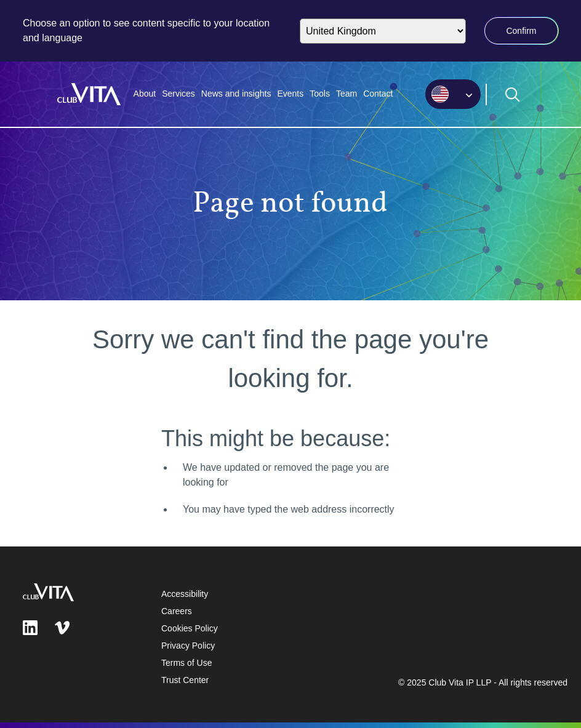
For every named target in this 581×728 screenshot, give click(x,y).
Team (347, 94)
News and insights (236, 94)
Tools (320, 94)
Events (290, 94)
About (145, 94)
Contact (378, 94)
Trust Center (185, 680)
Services (178, 94)
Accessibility (185, 594)
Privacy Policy (188, 646)
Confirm (521, 31)
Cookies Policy (190, 628)
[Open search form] (513, 95)
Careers (177, 611)
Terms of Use (186, 663)
